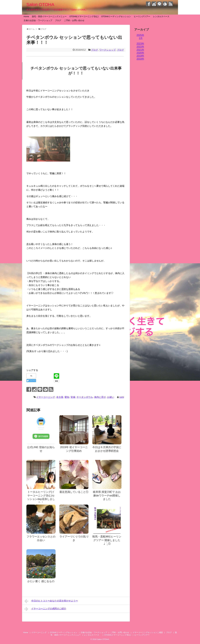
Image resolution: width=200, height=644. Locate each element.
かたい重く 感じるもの (41, 581)
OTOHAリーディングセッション (116, 16)
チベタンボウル (85, 397)
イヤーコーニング (46, 397)
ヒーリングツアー (142, 16)
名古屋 (60, 397)
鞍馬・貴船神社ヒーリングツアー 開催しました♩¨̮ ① (107, 540)
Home (26, 16)
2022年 (140, 47)
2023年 (140, 44)
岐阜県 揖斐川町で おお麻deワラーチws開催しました (107, 495)
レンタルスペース (162, 16)
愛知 (67, 397)
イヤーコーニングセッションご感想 (148, 632)
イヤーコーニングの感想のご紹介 (45, 609)
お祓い (111, 397)
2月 (141, 38)
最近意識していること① (74, 492)
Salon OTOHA (40, 4)
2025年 (140, 35)
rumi (122, 397)
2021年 (140, 50)
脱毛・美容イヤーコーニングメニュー (49, 16)
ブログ (58, 20)
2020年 (140, 53)
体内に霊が (100, 397)
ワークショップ (107, 50)
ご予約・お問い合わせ (74, 20)
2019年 (140, 56)
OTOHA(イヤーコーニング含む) (84, 16)
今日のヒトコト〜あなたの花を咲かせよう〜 (51, 601)
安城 (73, 397)
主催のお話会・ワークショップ (38, 20)
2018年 (140, 59)
